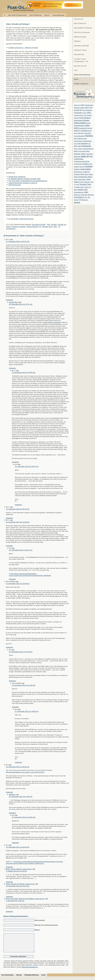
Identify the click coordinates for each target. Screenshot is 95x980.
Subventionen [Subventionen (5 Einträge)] (82, 179)
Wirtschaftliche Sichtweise (83, 28)
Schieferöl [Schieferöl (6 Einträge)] (77, 174)
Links (76, 70)
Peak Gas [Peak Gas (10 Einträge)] (77, 157)
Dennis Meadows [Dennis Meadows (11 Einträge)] (85, 118)
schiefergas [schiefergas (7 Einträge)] (86, 172)
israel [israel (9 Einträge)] (79, 146)
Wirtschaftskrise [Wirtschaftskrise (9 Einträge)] (79, 197)
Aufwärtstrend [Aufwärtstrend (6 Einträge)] (89, 105)
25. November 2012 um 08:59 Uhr (18, 847)
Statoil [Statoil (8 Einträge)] (86, 174)
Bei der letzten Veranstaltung (52, 322)
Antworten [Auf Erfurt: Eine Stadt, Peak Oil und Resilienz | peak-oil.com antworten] (9, 911)
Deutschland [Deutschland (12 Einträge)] (78, 120)
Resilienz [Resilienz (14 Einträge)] (86, 164)
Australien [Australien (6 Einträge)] (77, 108)
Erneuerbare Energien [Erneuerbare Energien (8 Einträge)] (85, 128)
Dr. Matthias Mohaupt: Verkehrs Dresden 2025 (24, 179)
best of (47, 15)
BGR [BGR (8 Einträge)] (91, 108)
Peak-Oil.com (79, 19)
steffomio (12, 795)
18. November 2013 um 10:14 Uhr (18, 886)
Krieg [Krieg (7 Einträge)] (76, 149)
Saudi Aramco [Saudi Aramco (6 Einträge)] (78, 172)
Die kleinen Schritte (39, 225)
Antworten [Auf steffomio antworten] (12, 813)
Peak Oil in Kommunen (82, 32)
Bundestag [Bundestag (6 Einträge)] (89, 110)
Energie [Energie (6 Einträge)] (88, 123)
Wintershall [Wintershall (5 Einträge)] (84, 195)
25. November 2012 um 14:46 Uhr (21, 797)
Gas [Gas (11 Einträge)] (75, 138)
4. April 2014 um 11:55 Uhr (15, 901)
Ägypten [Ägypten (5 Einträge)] (76, 200)
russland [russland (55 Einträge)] (89, 166)
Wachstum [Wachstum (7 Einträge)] (77, 195)
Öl (40, 227)
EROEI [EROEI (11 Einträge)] (76, 131)
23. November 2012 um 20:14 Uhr (21, 550)
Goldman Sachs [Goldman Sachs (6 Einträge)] (82, 138)
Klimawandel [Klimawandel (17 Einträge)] (86, 146)
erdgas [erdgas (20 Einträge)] (87, 125)
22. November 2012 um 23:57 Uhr (18, 241)
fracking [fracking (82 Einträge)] (89, 136)
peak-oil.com (25, 6)
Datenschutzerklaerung (30, 971)
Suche (76, 79)
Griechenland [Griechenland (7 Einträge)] (78, 141)
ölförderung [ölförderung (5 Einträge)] (85, 200)
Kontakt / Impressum (81, 84)
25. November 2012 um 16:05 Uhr (24, 817)
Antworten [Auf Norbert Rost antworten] (12, 368)
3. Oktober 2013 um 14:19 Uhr (16, 871)
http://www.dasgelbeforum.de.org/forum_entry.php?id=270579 (25, 772)
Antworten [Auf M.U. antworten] (9, 300)
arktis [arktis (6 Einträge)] (76, 105)
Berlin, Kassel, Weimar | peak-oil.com (19, 869)
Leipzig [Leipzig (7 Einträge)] (80, 149)
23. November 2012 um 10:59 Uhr (18, 522)
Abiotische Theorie (80, 50)
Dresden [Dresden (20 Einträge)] (86, 120)
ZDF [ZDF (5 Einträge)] (89, 197)
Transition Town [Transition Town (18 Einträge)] (85, 184)
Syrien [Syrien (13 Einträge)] (88, 179)
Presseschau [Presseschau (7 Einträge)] (78, 164)
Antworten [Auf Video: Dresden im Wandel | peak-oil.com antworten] (9, 897)
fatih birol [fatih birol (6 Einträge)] (81, 133)
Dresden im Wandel (18, 227)
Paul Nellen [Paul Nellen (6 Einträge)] (89, 154)
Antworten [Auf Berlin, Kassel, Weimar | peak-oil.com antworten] (9, 882)
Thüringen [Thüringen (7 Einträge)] (87, 182)
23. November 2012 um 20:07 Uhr (27, 466)
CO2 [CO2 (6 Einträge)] (85, 115)
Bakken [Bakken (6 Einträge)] (83, 108)
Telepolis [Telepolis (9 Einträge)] (77, 182)
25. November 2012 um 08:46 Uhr (18, 767)
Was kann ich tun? (80, 66)
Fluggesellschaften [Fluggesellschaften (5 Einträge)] (79, 136)
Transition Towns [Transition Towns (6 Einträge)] (79, 187)
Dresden (54, 225)
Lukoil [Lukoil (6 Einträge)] (80, 151)
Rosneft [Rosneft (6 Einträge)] (82, 167)
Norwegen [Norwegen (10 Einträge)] (77, 154)
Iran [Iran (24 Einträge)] (76, 146)
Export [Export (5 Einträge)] (90, 131)
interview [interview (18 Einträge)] (84, 143)
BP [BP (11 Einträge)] (81, 110)
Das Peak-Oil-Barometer (17, 15)
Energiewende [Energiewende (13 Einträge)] (79, 125)
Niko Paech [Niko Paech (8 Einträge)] (86, 151)
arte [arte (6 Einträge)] (79, 105)
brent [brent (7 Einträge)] (84, 110)
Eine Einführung (36, 15)
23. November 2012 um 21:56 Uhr (24, 685)
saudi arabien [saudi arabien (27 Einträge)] (86, 169)
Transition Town (47, 227)
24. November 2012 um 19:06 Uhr (27, 711)
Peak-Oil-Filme (79, 54)
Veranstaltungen (58, 15)
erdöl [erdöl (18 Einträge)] (76, 128)
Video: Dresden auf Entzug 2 (18, 24)
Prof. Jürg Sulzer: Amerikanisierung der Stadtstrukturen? (28, 181)
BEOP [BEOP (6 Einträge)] (87, 108)
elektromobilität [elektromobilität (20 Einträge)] (80, 123)
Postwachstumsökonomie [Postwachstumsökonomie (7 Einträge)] (82, 161)
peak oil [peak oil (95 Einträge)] (85, 156)
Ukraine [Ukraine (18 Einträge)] (80, 190)
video (55, 227)
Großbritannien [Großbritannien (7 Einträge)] (87, 141)
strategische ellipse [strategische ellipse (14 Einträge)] (85, 177)
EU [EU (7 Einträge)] (80, 131)
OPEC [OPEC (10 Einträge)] (83, 154)
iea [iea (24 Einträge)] (79, 143)
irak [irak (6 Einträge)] (89, 144)
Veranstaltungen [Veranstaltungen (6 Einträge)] (79, 192)
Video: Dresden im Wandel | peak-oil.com (20, 884)
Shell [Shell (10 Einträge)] (82, 174)
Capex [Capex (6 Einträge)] (84, 113)
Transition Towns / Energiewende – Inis (81, 60)
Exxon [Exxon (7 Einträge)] (76, 133)
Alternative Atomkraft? (82, 46)
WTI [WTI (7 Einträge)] (86, 197)
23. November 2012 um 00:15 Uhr (18, 509)
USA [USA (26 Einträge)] (86, 189)
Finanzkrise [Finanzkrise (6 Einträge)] (88, 133)
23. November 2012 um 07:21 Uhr (21, 304)
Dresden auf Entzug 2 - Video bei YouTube (23, 48)
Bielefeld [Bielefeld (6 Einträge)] (77, 110)
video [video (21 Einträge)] (86, 192)
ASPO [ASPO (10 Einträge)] (82, 105)
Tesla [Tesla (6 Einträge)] (82, 182)
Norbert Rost (13, 302)
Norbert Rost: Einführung (17, 177)
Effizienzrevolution (80, 37)
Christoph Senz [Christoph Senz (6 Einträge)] (79, 115)
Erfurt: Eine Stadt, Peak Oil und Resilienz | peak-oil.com (25, 899)
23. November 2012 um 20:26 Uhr (21, 652)
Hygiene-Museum (32, 227)
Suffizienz (77, 41)
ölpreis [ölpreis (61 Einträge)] (77, 202)
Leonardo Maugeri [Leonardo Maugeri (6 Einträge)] (88, 149)
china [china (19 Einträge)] (89, 113)
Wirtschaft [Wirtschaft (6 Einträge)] (91, 195)
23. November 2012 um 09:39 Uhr (24, 372)
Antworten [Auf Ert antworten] (18, 505)
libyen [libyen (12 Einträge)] (76, 151)
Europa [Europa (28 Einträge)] (84, 130)
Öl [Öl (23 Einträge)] (80, 200)
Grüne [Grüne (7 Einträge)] (76, 144)
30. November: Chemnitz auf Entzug (21, 219)
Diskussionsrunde (15, 185)
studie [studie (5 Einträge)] (76, 179)
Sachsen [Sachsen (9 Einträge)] (77, 169)
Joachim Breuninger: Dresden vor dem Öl (23, 183)
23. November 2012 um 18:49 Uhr (18, 584)
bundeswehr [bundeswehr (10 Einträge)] (78, 113)
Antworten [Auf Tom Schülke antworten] (9, 647)
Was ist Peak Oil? (80, 23)
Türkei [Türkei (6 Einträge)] (86, 187)
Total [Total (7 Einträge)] (77, 184)
